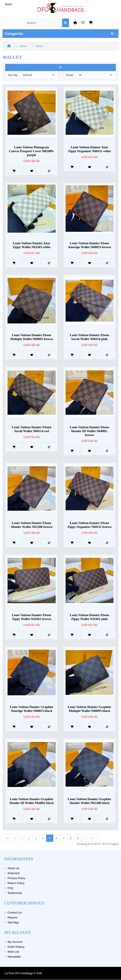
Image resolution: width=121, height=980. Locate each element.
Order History (16, 947)
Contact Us (15, 913)
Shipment (14, 873)
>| (92, 838)
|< (7, 838)
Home (8, 4)
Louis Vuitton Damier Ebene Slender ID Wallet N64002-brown (89, 431)
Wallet (23, 46)
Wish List (13, 952)
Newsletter (14, 957)
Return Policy (16, 883)
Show (70, 75)
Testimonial (15, 893)
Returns (13, 917)
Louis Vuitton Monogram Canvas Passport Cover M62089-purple (31, 151)
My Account (15, 942)
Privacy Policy (16, 878)
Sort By (13, 75)
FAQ (10, 888)
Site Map (13, 922)
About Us (13, 868)
